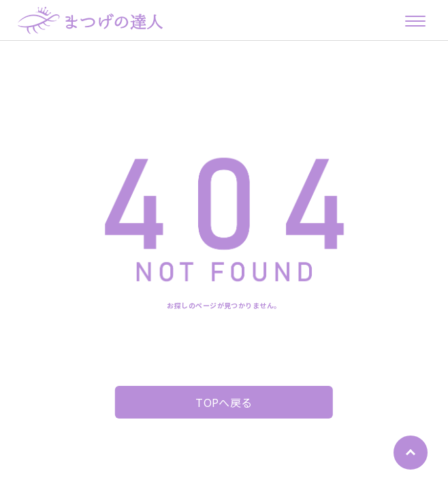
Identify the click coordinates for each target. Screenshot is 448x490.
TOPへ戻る (224, 402)
